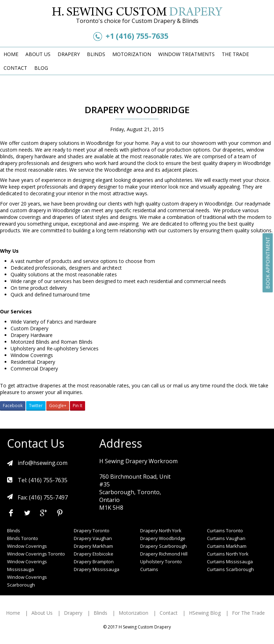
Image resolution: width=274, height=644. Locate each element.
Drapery (69, 54)
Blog (41, 68)
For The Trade (248, 613)
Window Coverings (27, 546)
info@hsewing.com (43, 463)
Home (11, 54)
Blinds (96, 54)
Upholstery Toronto (161, 562)
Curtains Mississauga (230, 562)
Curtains (149, 569)
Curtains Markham (227, 546)
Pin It (78, 406)
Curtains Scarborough (230, 569)
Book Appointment (268, 263)
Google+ (58, 406)
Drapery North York (161, 530)
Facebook (13, 406)
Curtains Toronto (225, 530)
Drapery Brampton (94, 562)
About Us (38, 54)
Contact (15, 68)
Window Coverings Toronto (36, 554)
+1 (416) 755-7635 (137, 36)
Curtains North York (228, 554)
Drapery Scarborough (163, 546)
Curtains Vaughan (226, 538)
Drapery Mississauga (97, 569)
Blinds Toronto (23, 538)
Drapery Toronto (92, 530)
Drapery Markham (93, 546)
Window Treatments (186, 54)
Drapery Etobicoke (94, 554)
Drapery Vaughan (93, 538)
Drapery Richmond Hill (164, 554)
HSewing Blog (205, 613)
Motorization (132, 54)
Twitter (36, 406)
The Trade (235, 54)
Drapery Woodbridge (163, 538)
